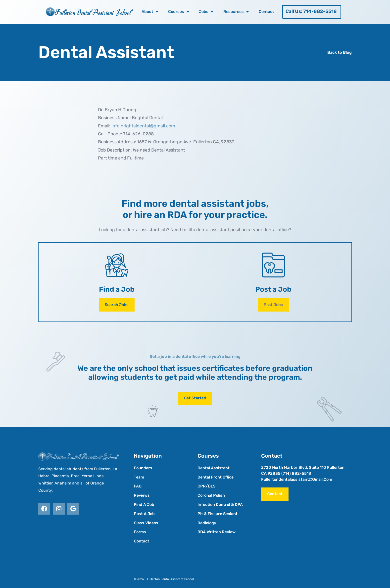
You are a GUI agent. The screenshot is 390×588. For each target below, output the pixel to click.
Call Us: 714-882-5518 (311, 11)
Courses (179, 12)
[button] (273, 305)
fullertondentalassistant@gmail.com (297, 479)
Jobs (206, 12)
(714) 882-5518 (296, 473)
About (150, 12)
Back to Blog (340, 52)
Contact (266, 12)
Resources (236, 12)
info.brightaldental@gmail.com (143, 126)
